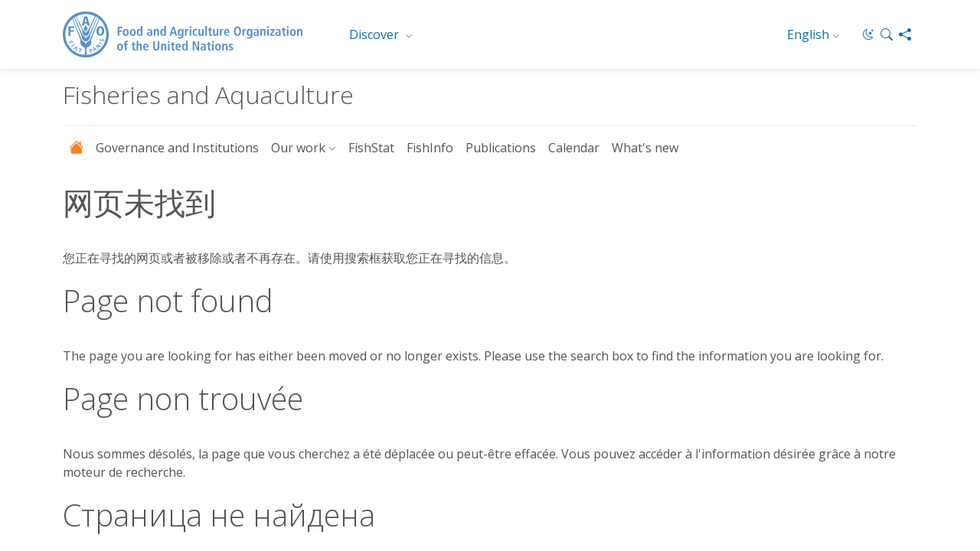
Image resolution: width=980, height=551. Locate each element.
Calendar (574, 148)
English (808, 34)
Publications (501, 148)
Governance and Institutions (177, 148)
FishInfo (430, 148)
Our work (298, 148)
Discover (376, 34)
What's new (645, 148)
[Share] (905, 34)
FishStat (371, 148)
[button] (887, 34)
